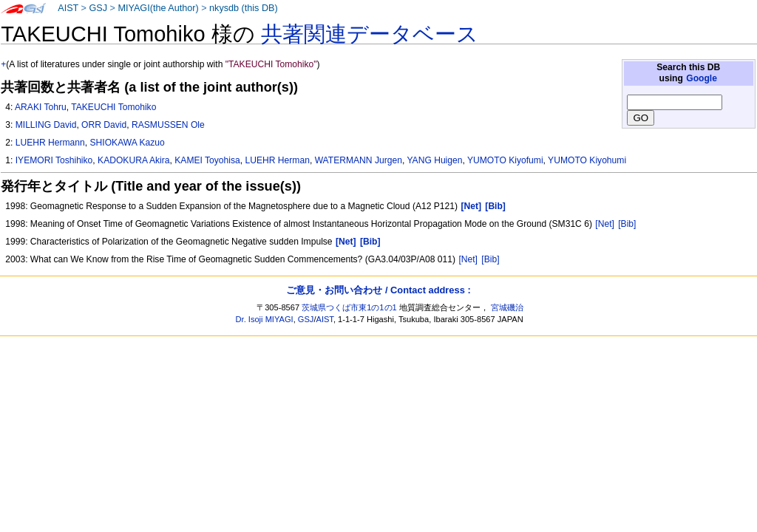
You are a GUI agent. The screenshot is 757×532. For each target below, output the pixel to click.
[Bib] (627, 224)
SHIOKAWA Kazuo (128, 143)
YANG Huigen (434, 160)
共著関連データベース (370, 34)
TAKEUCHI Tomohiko (113, 107)
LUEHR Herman (278, 160)
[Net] (605, 224)
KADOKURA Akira (133, 160)
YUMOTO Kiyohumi (587, 160)
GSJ (98, 8)
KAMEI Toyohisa (207, 160)
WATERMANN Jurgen (359, 160)
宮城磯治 (507, 307)
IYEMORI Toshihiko (54, 160)
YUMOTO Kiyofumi (505, 160)
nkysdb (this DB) (244, 8)
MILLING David (46, 125)
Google (702, 78)
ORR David (104, 125)
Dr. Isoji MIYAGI (265, 319)
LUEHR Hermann (50, 143)
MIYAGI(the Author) (158, 8)
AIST (68, 8)
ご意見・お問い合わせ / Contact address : (378, 290)
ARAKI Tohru (41, 107)
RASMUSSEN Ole (168, 125)
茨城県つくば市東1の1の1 (349, 307)
